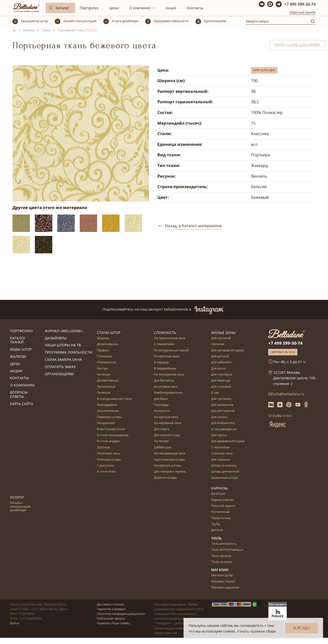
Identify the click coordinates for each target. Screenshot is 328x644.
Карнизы (220, 488)
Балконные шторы (225, 478)
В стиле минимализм (113, 435)
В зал (215, 393)
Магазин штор (222, 575)
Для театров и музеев (170, 472)
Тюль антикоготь (224, 544)
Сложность (165, 333)
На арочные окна (167, 356)
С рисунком (105, 466)
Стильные (104, 356)
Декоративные (108, 381)
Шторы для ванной (225, 472)
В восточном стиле (111, 429)
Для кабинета (221, 362)
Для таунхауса (222, 375)
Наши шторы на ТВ (63, 345)
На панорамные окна (170, 454)
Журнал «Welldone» (64, 331)
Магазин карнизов (225, 588)
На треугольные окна (170, 338)
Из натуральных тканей (171, 350)
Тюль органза (221, 556)
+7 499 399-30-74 (300, 4)
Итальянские (107, 362)
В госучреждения (224, 429)
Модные (103, 338)
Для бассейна (164, 381)
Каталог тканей (18, 340)
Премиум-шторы (109, 417)
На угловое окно (166, 387)
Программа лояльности (68, 352)
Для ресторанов (223, 411)
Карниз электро (223, 500)
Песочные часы (108, 454)
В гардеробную (165, 369)
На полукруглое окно (169, 375)
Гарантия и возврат (111, 609)
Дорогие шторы (165, 478)
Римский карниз (223, 506)
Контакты (195, 8)
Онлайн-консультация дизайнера (20, 507)
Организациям (59, 374)
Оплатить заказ (60, 367)
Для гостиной (221, 338)
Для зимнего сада (167, 435)
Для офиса (219, 435)
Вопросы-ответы (19, 395)
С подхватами (164, 344)
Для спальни (221, 460)
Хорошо (302, 628)
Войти (15, 623)
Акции (171, 8)
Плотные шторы (109, 460)
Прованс (103, 350)
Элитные (103, 448)
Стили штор (109, 333)
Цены (114, 8)
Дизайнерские (108, 344)
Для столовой (221, 387)
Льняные (104, 393)
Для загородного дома (228, 350)
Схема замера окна (63, 360)
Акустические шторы (169, 460)
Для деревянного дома (228, 441)
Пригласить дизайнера (297, 45)
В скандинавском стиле (114, 399)
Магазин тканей (223, 582)
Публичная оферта (111, 618)
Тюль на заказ (222, 562)
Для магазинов (222, 405)
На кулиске (162, 411)
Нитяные (104, 375)
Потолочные (106, 387)
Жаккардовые (107, 405)
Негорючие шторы (168, 466)
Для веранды (221, 381)
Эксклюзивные (108, 411)
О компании (140, 8)
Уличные (218, 344)
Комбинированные (168, 393)
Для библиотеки (223, 423)
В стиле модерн (108, 441)
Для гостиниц (221, 399)
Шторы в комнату (224, 466)
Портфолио (89, 8)
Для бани (161, 399)
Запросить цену (264, 70)
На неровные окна (168, 423)
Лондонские (106, 423)
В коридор (161, 362)
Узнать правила (251, 631)
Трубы (216, 524)
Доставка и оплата (110, 604)
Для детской (220, 356)
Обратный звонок (302, 12)
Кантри (102, 369)
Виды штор (21, 349)
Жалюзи (18, 357)
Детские (217, 530)
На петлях (161, 441)
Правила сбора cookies (114, 623)
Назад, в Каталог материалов (193, 226)
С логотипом (220, 448)
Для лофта (162, 429)
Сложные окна (222, 454)
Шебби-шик (163, 448)
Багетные (218, 494)
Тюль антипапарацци (227, 550)
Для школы (219, 417)
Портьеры (161, 405)
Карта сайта (22, 404)
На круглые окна (166, 417)
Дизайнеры (56, 338)
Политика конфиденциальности (121, 614)
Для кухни (219, 369)
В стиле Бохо (106, 472)
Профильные (221, 518)
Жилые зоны (223, 333)
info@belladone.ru (289, 394)
